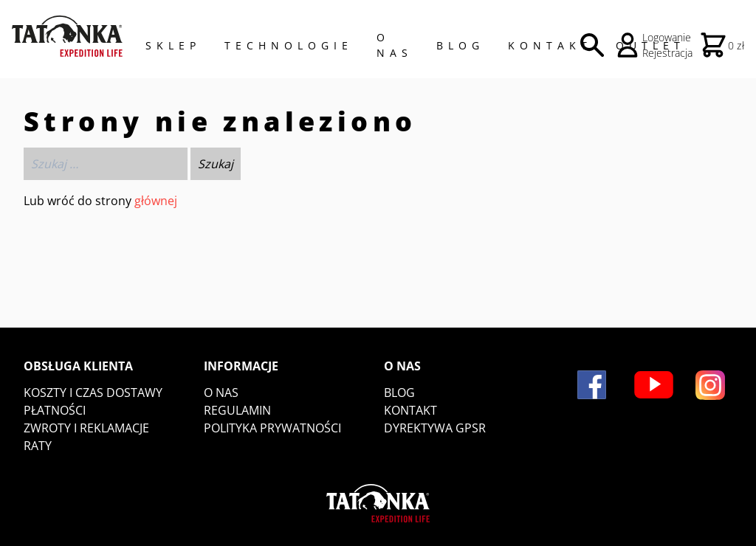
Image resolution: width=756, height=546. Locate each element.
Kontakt (550, 45)
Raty (38, 446)
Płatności (55, 410)
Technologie (289, 45)
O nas (221, 393)
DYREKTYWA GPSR (435, 428)
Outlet (650, 45)
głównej (156, 201)
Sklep (173, 45)
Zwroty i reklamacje (86, 428)
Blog (460, 45)
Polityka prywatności (272, 428)
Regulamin (237, 410)
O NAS (395, 45)
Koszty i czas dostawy (93, 393)
